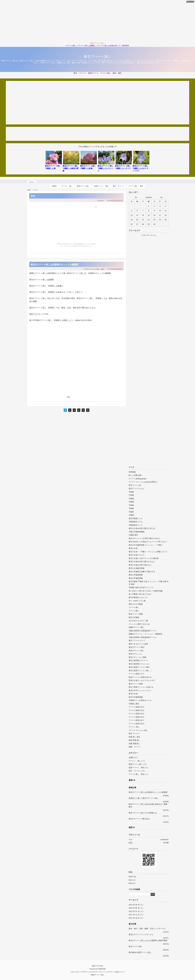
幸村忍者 (102, 969)
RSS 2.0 (132, 883)
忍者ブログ (96, 966)
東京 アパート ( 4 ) (137, 771)
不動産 (131, 492)
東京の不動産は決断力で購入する (142, 572)
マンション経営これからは (139, 624)
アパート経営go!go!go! (138, 479)
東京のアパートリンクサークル (141, 935)
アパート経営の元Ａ (137, 707)
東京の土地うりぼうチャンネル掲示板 (144, 558)
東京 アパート (118, 186)
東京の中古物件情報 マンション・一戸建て (146, 545)
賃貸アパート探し (83, 186)
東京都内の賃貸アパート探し (140, 952)
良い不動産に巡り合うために (140, 594)
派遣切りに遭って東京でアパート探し (144, 798)
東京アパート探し (97, 57)
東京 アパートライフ (137, 641)
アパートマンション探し (138, 730)
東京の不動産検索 (136, 575)
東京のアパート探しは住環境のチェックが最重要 (54, 265)
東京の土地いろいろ (137, 555)
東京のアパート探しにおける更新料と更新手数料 (148, 940)
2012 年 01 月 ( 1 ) (136, 911)
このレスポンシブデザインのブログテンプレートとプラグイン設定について (97, 972)
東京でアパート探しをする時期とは (143, 813)
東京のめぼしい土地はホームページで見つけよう (148, 542)
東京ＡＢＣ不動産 (136, 604)
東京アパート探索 (136, 614)
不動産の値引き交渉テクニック (141, 587)
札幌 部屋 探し (134, 744)
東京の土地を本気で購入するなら (142, 562)
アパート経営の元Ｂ (137, 710)
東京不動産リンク (136, 518)
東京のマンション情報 (137, 657)
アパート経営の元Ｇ (137, 724)
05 (161, 197)
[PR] (33, 196)
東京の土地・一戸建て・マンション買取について (148, 552)
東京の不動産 (134, 617)
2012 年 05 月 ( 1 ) (136, 908)
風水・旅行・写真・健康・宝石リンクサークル (147, 929)
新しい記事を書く (136, 475)
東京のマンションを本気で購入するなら (144, 538)
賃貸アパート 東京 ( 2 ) (138, 768)
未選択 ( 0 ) (133, 758)
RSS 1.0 (132, 880)
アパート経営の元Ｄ (137, 714)
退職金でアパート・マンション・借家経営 (145, 634)
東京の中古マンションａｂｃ (140, 690)
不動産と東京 (134, 704)
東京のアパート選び (137, 647)
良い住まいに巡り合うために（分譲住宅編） (146, 591)
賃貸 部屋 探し (134, 740)
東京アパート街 (135, 485)
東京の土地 (133, 548)
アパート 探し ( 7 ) (137, 761)
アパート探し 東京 (136, 186)
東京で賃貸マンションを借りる (141, 687)
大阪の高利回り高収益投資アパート (143, 637)
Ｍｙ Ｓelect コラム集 (137, 601)
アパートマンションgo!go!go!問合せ (143, 482)
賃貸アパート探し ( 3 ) (138, 764)
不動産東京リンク (136, 525)
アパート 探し (67, 186)
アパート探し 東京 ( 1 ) (138, 774)
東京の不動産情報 (136, 578)
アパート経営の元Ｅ (137, 717)
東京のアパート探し (137, 651)
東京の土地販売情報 (137, 568)
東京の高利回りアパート (138, 660)
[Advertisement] (97, 21)
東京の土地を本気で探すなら (140, 565)
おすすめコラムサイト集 (138, 621)
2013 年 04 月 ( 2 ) (136, 905)
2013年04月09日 (117, 269)
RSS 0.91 (132, 877)
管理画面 (132, 472)
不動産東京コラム (136, 522)
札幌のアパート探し (137, 627)
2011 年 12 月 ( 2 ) (136, 915)
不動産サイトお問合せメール (140, 700)
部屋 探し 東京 (134, 737)
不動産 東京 (133, 535)
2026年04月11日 (117, 200)
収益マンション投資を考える (140, 677)
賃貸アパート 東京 (101, 186)
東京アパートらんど (137, 489)
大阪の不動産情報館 (137, 532)
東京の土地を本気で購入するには (142, 528)
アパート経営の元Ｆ (137, 720)
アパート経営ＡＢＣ (137, 674)
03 (136, 197)
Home (32, 182)
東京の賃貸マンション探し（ (140, 671)
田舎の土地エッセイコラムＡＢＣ (142, 680)
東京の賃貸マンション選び (139, 667)
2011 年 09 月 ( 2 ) (136, 918)
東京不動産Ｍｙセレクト (138, 597)
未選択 (54, 186)
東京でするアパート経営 (138, 644)
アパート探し (134, 607)
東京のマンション (136, 654)
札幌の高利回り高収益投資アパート (143, 631)
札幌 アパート (135, 747)
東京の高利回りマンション (139, 664)
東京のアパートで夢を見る (139, 819)
